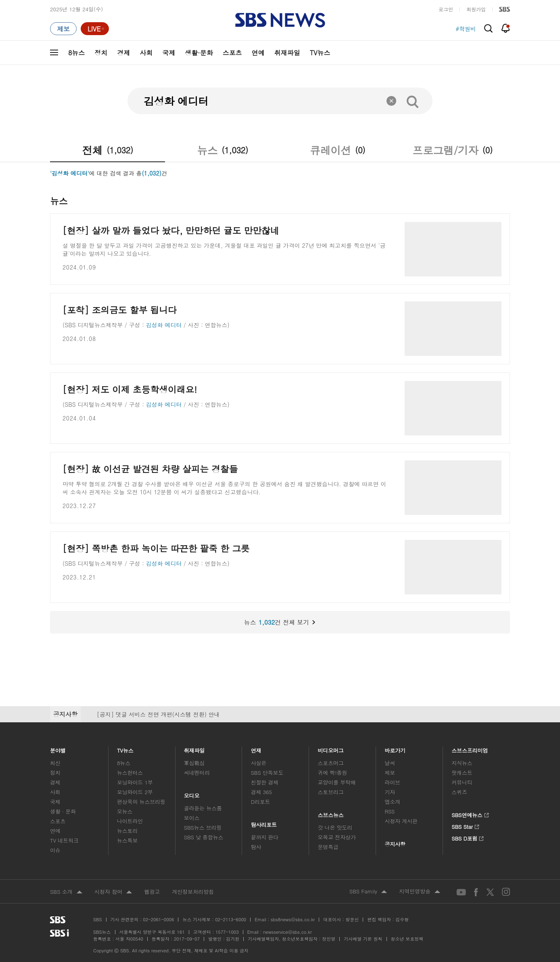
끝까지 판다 (265, 837)
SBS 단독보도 (267, 773)
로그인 (446, 9)
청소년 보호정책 (407, 939)
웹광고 (152, 892)
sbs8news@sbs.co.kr (293, 919)
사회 (146, 53)
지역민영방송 (420, 892)
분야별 (58, 748)
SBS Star (465, 826)
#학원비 (466, 29)
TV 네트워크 (64, 840)
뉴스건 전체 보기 (183, 622)
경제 (123, 53)
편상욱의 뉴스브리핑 (141, 802)
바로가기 (395, 748)
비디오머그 (331, 748)
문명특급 (328, 847)
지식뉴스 (462, 763)
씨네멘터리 (197, 773)
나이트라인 (130, 821)
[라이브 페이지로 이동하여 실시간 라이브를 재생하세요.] (95, 29)
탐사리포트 (264, 823)
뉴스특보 (127, 840)
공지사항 (395, 844)
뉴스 (222, 150)
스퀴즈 (459, 792)
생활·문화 (199, 53)
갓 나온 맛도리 (335, 827)
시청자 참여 (113, 892)
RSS (390, 811)
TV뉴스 (320, 53)
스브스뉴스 (331, 813)
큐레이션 (337, 150)
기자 (390, 792)
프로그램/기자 (452, 150)
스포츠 (232, 53)
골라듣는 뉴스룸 (203, 808)
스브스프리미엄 (470, 748)
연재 (256, 748)
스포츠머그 (331, 763)
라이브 (392, 782)
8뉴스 (76, 53)
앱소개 (392, 802)
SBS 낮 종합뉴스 (204, 837)
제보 (390, 773)
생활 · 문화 (63, 811)
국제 (169, 53)
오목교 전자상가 (337, 837)
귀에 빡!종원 (333, 773)
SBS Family (368, 892)
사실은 (259, 763)
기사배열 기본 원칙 (363, 939)
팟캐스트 (462, 773)
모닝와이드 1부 (135, 782)
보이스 (192, 818)
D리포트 (261, 802)
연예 (258, 53)
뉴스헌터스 (130, 773)
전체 (107, 150)
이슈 (55, 850)
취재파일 (287, 53)
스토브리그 (331, 792)
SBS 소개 (66, 892)
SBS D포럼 (468, 837)
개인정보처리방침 (193, 892)
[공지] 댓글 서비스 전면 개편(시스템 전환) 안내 (158, 714)
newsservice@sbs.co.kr (287, 932)
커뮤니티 (462, 782)
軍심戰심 (194, 763)
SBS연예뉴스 (470, 814)
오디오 (192, 794)
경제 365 (261, 792)
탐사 (256, 847)
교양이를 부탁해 (337, 782)
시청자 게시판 (401, 821)
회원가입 (476, 9)
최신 (55, 763)
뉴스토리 (127, 831)
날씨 (390, 763)
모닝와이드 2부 (135, 792)
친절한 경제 (265, 782)
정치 (101, 53)
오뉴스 (125, 811)
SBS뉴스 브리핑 (203, 827)
